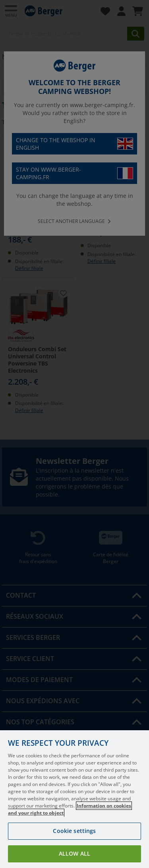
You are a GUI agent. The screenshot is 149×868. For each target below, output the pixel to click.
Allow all (74, 853)
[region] (74, 799)
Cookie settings (74, 831)
